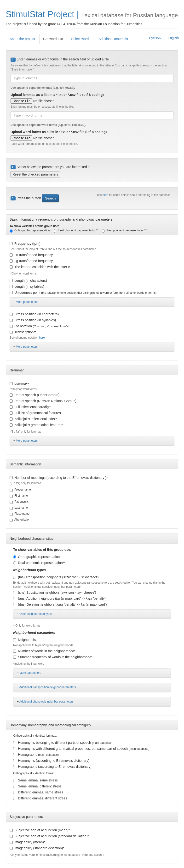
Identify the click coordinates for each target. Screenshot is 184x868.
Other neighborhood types (36, 614)
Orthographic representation (30, 231)
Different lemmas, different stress (40, 798)
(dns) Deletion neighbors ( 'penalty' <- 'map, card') (60, 604)
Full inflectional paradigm (31, 407)
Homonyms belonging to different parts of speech (63, 743)
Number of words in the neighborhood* (44, 651)
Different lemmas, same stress (38, 792)
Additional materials (113, 39)
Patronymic (19, 502)
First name (19, 496)
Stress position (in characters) (34, 314)
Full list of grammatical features (35, 413)
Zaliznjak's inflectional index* (33, 419)
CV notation (39, 326)
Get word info (53, 39)
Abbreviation (20, 520)
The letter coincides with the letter (40, 267)
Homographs (36, 755)
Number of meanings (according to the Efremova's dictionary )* (59, 478)
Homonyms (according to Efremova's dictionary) (51, 761)
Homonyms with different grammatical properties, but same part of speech (81, 749)
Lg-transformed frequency (31, 261)
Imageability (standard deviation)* (37, 848)
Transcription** (23, 332)
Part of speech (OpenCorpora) (34, 395)
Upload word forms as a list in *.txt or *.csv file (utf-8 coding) (59, 132)
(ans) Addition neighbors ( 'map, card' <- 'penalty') (60, 598)
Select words (81, 39)
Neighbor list (25, 640)
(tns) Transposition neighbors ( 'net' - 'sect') (56, 577)
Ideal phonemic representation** (76, 231)
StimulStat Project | (42, 14)
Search (50, 198)
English (173, 38)
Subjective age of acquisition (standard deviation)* (49, 836)
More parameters (27, 302)
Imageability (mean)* (27, 842)
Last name (19, 508)
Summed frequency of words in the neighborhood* (53, 657)
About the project (22, 39)
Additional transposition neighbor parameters (48, 687)
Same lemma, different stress (37, 786)
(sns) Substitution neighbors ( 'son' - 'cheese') (55, 592)
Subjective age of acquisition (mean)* (40, 830)
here (106, 195)
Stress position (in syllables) (33, 320)
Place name (20, 514)
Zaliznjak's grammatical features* (37, 425)
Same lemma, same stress (35, 780)
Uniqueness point (83, 293)
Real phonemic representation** (124, 231)
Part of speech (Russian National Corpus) (43, 401)
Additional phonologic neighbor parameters (46, 702)
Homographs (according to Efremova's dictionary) (52, 767)
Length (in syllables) (27, 287)
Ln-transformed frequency (31, 255)
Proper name (20, 490)
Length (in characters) (28, 281)
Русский (155, 38)
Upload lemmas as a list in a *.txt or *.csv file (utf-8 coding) (57, 95)
